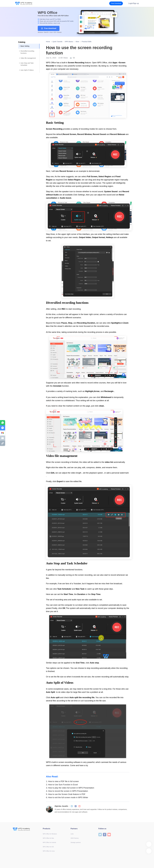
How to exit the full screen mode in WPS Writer (67, 797)
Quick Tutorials (57, 42)
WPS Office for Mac (48, 838)
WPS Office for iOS (48, 847)
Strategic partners (76, 842)
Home (48, 42)
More (78, 42)
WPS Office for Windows (50, 834)
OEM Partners (75, 838)
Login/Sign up (134, 3)
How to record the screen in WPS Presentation (67, 791)
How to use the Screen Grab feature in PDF (66, 794)
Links (72, 834)
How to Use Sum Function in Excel (62, 785)
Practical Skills (87, 42)
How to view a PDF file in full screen (62, 781)
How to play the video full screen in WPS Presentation (70, 788)
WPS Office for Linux (49, 851)
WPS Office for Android (49, 842)
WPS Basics (69, 42)
